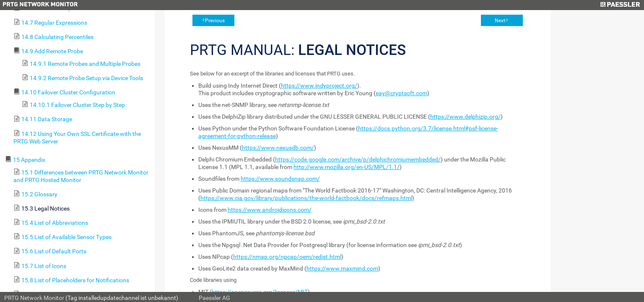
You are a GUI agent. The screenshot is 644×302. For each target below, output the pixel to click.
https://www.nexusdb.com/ (278, 148)
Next (500, 21)
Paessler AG (214, 298)
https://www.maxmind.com (342, 268)
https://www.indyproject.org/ (319, 86)
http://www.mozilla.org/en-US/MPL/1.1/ (347, 167)
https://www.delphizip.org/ (465, 117)
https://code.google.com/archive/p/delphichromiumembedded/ (358, 159)
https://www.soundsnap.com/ (280, 179)
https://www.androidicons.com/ (270, 210)
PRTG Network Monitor (34, 298)
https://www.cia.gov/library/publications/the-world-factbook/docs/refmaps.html (306, 198)
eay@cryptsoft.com (401, 93)
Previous (215, 21)
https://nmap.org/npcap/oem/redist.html (287, 257)
